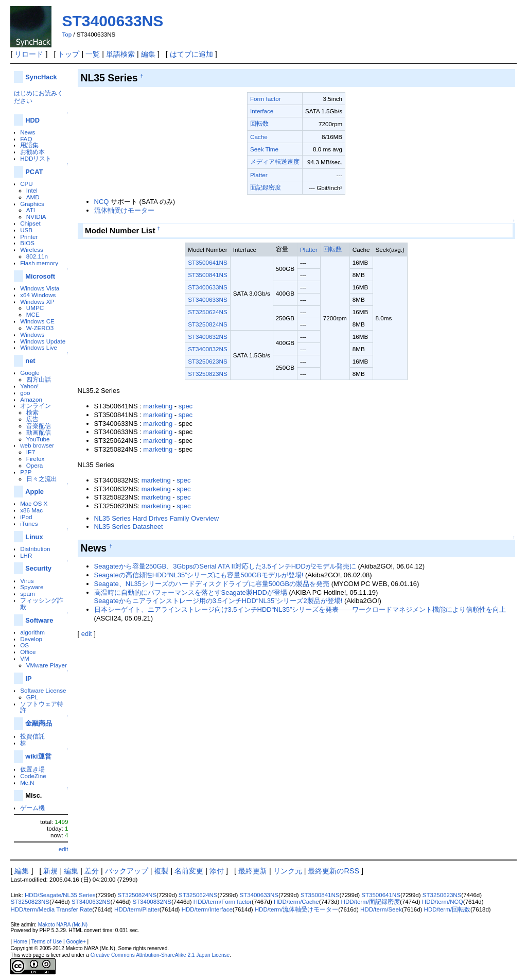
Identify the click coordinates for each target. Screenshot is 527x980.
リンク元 (288, 871)
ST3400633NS (112, 21)
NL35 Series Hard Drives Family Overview (157, 518)
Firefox (36, 459)
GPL (32, 697)
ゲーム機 (32, 808)
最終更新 (253, 871)
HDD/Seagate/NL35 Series (60, 895)
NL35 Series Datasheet (129, 527)
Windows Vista (40, 288)
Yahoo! (29, 386)
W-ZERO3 (40, 328)
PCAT (34, 172)
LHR (26, 555)
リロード (29, 54)
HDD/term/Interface (207, 909)
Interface (262, 111)
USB (26, 230)
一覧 (93, 54)
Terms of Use (47, 942)
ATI (31, 210)
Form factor (266, 99)
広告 (32, 419)
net (30, 361)
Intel (32, 190)
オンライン (36, 406)
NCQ (102, 202)
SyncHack (41, 77)
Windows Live (39, 347)
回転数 (259, 123)
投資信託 (32, 736)
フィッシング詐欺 (42, 604)
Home (20, 942)
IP (28, 678)
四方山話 (39, 379)
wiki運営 (38, 756)
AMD (33, 197)
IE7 (31, 452)
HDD (32, 120)
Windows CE (37, 321)
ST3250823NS (207, 374)
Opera (34, 465)
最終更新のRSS (333, 871)
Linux (34, 537)
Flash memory (39, 263)
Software (39, 620)
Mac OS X (34, 503)
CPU (27, 184)
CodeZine (33, 776)
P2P (26, 472)
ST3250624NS (207, 312)
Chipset (30, 223)
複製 (161, 871)
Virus (27, 581)
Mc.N (27, 783)
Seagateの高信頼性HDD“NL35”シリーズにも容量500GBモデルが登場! (199, 575)
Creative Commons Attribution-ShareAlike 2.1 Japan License (160, 955)
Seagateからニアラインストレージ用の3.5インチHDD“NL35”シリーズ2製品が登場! (218, 601)
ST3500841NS (207, 275)
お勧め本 (32, 152)
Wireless (32, 250)
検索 (32, 412)
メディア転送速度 (275, 161)
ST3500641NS (207, 262)
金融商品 (39, 723)
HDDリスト (36, 158)
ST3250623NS (207, 361)
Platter (259, 175)
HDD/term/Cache (296, 902)
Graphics (32, 204)
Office (28, 652)
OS (24, 645)
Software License (43, 690)
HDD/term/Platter (137, 909)
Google (30, 373)
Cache (259, 137)
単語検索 (120, 54)
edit (64, 849)
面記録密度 (266, 187)
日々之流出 (42, 479)
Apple (34, 492)
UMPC (35, 308)
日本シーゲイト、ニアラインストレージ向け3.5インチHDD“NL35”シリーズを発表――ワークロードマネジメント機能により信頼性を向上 (300, 609)
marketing (158, 406)
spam (28, 594)
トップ (68, 54)
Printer (29, 237)
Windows (32, 334)
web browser (37, 445)
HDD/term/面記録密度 (371, 902)
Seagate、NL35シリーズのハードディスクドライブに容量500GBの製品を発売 (212, 584)
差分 (92, 871)
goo (25, 393)
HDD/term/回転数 (447, 909)
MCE (33, 314)
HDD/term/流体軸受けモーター (296, 909)
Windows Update (43, 341)
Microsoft (40, 276)
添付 (217, 871)
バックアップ (127, 871)
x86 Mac (31, 510)
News (28, 132)
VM (24, 658)
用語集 (29, 145)
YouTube (38, 439)
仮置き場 (32, 769)
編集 (148, 54)
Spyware (32, 587)
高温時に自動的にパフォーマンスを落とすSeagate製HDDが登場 (191, 592)
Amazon (31, 399)
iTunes (29, 523)
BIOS (27, 243)
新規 (50, 871)
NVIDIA (36, 217)
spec (186, 406)
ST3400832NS (207, 349)
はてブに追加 (191, 54)
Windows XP (37, 302)
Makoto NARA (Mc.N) (63, 925)
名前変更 (189, 871)
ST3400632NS (207, 337)
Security (38, 568)
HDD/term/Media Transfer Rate (51, 909)
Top (67, 35)
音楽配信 (39, 426)
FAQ (26, 139)
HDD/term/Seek (381, 909)
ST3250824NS (207, 324)
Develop (31, 639)
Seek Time (264, 149)
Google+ (76, 942)
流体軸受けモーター (124, 210)
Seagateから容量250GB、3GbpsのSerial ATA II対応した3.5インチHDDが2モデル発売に (225, 566)
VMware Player (47, 665)
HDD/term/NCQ (443, 902)
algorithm (32, 632)
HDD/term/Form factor (223, 902)
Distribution (35, 549)
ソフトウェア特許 (42, 707)
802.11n (37, 256)
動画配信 (39, 432)
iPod (26, 517)
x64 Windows (38, 295)
